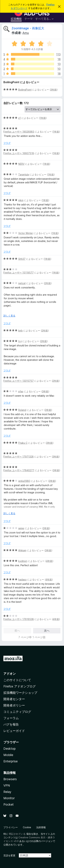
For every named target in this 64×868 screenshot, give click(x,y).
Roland (22, 410)
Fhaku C (23, 443)
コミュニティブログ (17, 712)
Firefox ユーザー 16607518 (19, 153)
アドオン (10, 674)
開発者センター (14, 699)
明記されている (17, 834)
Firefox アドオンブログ (20, 686)
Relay (7, 792)
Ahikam (22, 550)
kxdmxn (23, 561)
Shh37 (22, 259)
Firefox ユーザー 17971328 (19, 457)
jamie (21, 528)
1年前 (43, 118)
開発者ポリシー (14, 705)
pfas (21, 391)
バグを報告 (11, 724)
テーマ (29, 19)
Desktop (9, 749)
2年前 (48, 283)
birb (20, 331)
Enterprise (10, 761)
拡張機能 (16, 19)
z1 (20, 118)
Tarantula (24, 174)
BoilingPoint (25, 90)
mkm (21, 200)
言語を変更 (9, 855)
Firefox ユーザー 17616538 (19, 619)
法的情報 (41, 827)
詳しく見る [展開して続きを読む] (9, 316)
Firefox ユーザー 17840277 (19, 470)
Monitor (9, 798)
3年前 (54, 90)
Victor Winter (26, 233)
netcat (22, 283)
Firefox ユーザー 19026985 (19, 132)
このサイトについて (17, 680)
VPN (7, 785)
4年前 (49, 561)
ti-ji (20, 341)
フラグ (7, 143)
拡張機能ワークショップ (20, 693)
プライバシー (11, 827)
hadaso (22, 579)
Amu (26, 33)
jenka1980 (24, 481)
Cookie (27, 827)
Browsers (10, 779)
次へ (47, 631)
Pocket (9, 804)
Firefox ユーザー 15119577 (19, 273)
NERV (21, 164)
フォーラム (11, 718)
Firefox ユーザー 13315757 (19, 381)
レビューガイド (14, 731)
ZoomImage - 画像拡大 (28, 28)
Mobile (8, 755)
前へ (17, 631)
